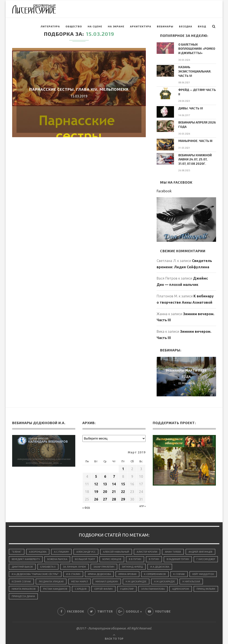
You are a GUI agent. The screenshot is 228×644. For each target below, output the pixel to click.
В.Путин (154, 559)
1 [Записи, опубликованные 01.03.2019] (123, 469)
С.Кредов (81, 589)
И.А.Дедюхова (160, 567)
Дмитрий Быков (22, 567)
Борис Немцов (112, 559)
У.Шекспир (127, 589)
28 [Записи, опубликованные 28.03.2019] (114, 499)
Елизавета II (48, 567)
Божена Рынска (57, 559)
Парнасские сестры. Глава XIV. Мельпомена (79, 89)
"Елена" (17, 552)
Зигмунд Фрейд (132, 567)
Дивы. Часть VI (191, 108)
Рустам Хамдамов (55, 589)
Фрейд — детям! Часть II (197, 92)
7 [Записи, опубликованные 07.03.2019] (114, 476)
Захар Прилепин (104, 567)
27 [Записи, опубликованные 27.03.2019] (105, 499)
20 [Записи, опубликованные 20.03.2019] (105, 492)
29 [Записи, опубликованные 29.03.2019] (123, 499)
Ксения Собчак (21, 581)
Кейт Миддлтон (203, 574)
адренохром (181, 589)
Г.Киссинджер (206, 559)
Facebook (164, 191)
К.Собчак (179, 574)
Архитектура (141, 26)
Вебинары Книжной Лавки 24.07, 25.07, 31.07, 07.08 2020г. (195, 159)
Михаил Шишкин (107, 581)
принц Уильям (206, 589)
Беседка (186, 26)
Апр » (142, 506)
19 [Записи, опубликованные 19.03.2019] (96, 492)
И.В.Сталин (73, 574)
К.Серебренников (155, 574)
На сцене (95, 26)
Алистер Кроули (147, 552)
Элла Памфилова (153, 589)
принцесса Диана (23, 596)
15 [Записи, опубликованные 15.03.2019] (123, 484)
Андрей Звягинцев (200, 552)
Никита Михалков (24, 589)
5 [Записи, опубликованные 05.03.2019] (96, 476)
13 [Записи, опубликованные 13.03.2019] (105, 484)
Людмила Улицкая (51, 581)
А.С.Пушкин (61, 552)
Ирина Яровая (127, 574)
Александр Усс (86, 552)
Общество (74, 26)
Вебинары (165, 26)
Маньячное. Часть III (195, 141)
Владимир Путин (178, 559)
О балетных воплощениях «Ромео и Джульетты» (197, 49)
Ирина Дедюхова (99, 574)
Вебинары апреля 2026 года (197, 124)
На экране (116, 26)
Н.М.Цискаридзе (136, 581)
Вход (202, 26)
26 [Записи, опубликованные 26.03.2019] (96, 499)
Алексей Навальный (116, 552)
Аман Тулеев (173, 552)
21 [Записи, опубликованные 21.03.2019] (114, 492)
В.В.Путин (135, 559)
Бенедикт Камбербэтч (26, 559)
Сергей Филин (103, 589)
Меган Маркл (80, 581)
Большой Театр (85, 559)
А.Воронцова (38, 552)
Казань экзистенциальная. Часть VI (195, 71)
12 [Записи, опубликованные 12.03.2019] (96, 484)
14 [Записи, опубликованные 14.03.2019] (114, 484)
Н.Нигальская (191, 581)
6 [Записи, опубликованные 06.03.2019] (105, 476)
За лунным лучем (75, 567)
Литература (50, 26)
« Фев (86, 508)
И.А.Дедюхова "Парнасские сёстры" (35, 574)
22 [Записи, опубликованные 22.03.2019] (123, 492)
